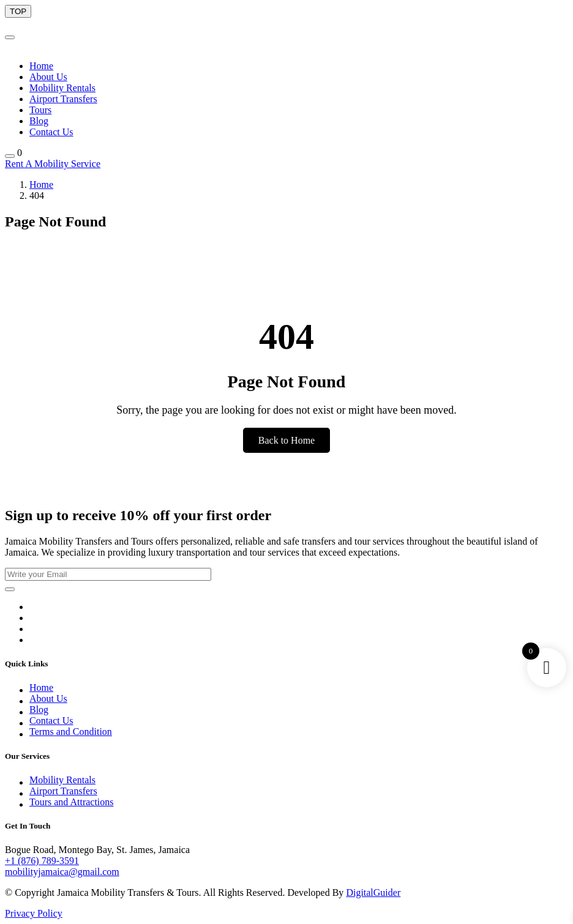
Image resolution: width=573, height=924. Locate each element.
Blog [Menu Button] (39, 121)
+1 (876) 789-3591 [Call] (42, 861)
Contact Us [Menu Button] (51, 132)
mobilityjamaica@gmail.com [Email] (62, 872)
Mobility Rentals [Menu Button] (62, 88)
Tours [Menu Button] (40, 110)
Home (41, 184)
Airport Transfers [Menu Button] (63, 99)
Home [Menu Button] (41, 66)
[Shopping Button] (10, 156)
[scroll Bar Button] (18, 11)
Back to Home (286, 440)
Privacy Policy (34, 913)
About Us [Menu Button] (48, 77)
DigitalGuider (373, 892)
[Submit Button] (10, 589)
